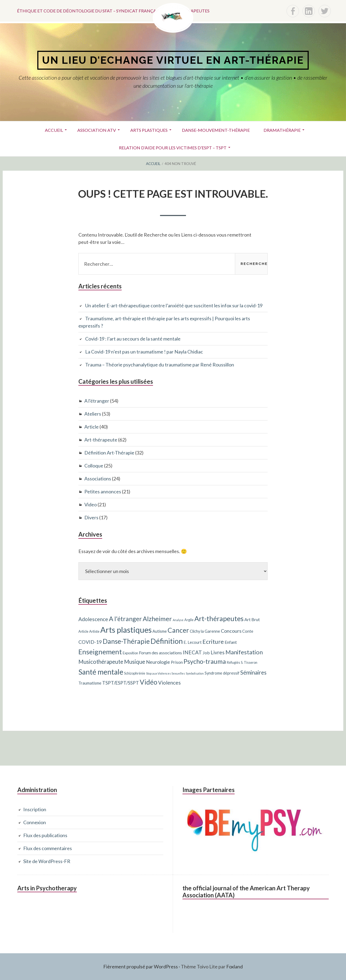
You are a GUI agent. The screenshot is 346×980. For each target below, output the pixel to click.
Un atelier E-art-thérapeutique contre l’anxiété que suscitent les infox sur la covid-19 (174, 305)
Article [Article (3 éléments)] (83, 631)
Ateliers (93, 414)
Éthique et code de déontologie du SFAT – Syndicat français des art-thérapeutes (113, 11)
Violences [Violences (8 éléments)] (169, 683)
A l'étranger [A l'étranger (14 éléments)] (125, 619)
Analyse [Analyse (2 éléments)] (178, 620)
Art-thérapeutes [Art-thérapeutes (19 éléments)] (219, 618)
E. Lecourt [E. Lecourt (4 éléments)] (193, 642)
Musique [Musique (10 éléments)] (135, 662)
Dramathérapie (282, 130)
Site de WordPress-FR (47, 861)
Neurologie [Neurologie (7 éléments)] (158, 662)
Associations (98, 479)
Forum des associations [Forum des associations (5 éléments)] (160, 653)
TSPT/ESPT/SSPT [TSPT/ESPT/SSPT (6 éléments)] (121, 683)
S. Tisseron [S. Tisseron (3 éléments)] (249, 662)
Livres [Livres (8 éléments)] (218, 652)
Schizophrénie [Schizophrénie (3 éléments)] (135, 673)
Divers (91, 517)
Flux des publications (45, 835)
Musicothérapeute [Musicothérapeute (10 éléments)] (101, 662)
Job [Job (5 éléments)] (206, 653)
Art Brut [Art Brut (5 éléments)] (252, 619)
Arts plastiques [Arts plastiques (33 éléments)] (126, 630)
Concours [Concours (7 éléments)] (231, 631)
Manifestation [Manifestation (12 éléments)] (244, 652)
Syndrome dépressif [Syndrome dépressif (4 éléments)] (222, 673)
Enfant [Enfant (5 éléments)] (231, 642)
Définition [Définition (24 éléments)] (167, 641)
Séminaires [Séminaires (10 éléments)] (253, 672)
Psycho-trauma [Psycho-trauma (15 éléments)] (205, 661)
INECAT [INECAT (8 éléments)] (192, 652)
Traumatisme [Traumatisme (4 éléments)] (90, 683)
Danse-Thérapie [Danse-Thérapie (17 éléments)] (126, 641)
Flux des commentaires (48, 848)
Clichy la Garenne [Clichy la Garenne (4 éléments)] (205, 631)
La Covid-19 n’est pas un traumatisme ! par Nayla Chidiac (144, 352)
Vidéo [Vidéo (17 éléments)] (149, 682)
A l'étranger (97, 401)
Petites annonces (103, 491)
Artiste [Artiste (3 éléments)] (94, 631)
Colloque (94, 466)
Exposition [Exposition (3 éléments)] (130, 653)
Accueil (54, 130)
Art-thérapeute (101, 440)
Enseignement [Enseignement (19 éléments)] (100, 652)
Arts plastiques (149, 130)
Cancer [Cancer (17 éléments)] (178, 630)
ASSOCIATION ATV (97, 130)
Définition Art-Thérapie (109, 453)
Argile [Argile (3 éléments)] (189, 620)
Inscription (35, 809)
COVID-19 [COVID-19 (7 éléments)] (90, 642)
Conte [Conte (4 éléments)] (248, 631)
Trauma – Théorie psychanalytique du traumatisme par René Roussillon (160, 365)
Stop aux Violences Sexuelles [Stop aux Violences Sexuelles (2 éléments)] (165, 673)
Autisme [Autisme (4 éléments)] (160, 631)
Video (91, 504)
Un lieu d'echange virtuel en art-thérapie (173, 60)
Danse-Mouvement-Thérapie (216, 130)
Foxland (234, 966)
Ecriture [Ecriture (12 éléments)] (213, 641)
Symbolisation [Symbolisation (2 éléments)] (195, 673)
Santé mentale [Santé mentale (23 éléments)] (101, 672)
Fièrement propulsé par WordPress (141, 966)
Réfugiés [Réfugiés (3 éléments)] (233, 662)
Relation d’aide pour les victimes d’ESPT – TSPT (173, 148)
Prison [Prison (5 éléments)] (177, 662)
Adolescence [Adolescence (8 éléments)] (93, 619)
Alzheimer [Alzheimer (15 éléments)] (157, 619)
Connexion (35, 822)
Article (92, 427)
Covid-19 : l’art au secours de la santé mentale (133, 339)
